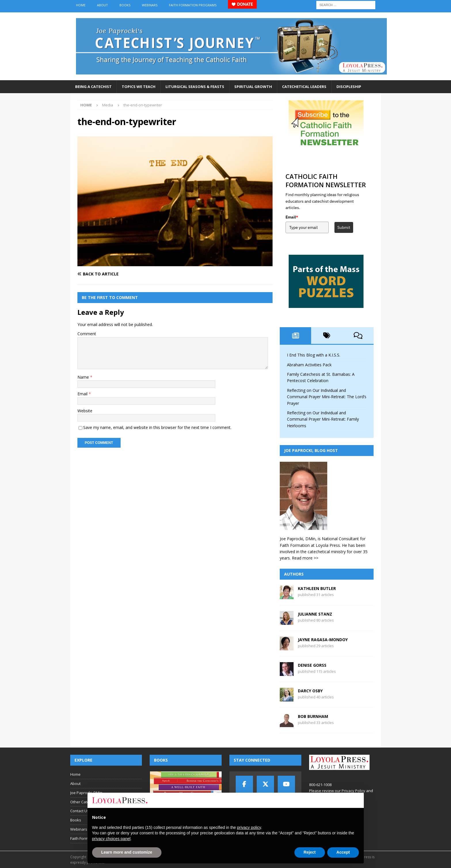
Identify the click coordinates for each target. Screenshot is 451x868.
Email (83, 394)
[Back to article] (125, 274)
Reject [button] (310, 852)
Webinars (150, 5)
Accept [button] (343, 852)
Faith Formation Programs (193, 5)
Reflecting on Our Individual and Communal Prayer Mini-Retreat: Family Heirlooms (323, 419)
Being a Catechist (93, 87)
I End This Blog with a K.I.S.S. (314, 355)
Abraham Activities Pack (309, 365)
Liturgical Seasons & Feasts (195, 87)
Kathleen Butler (317, 588)
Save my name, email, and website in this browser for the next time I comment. (157, 427)
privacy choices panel (111, 839)
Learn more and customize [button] (127, 852)
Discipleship (349, 87)
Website (85, 411)
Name (84, 377)
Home (81, 5)
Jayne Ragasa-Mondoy (323, 640)
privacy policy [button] (249, 827)
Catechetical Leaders (304, 87)
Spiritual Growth (253, 87)
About (102, 5)
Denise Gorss (312, 665)
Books (125, 5)
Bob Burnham (313, 716)
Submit (344, 227)
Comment (87, 334)
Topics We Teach (139, 87)
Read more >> (305, 558)
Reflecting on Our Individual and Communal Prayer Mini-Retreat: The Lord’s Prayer (327, 397)
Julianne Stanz (315, 614)
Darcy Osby (310, 691)
